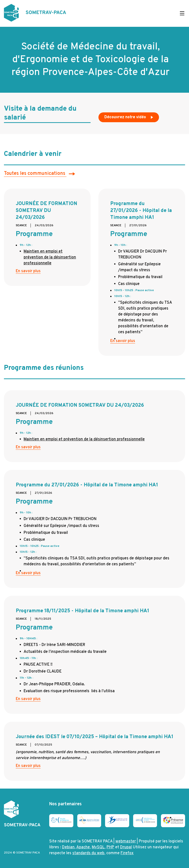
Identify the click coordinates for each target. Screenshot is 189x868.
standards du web (88, 853)
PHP (110, 847)
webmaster (126, 841)
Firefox (127, 853)
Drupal (126, 847)
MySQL (98, 847)
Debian (68, 847)
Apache (83, 847)
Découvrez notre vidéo (129, 119)
